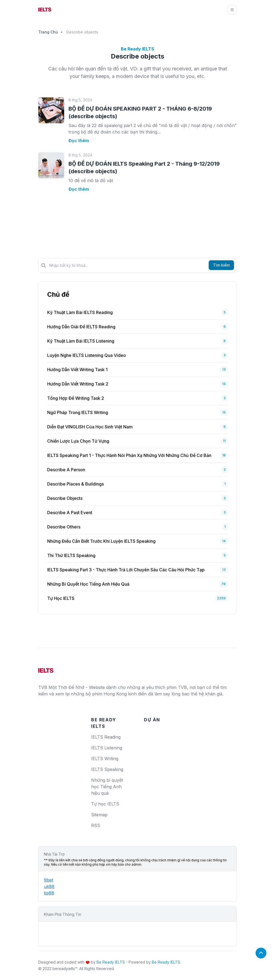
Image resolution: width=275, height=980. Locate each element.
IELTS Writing (105, 759)
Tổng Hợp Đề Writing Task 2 (76, 398)
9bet (49, 880)
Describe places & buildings (75, 484)
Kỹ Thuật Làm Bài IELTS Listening (81, 341)
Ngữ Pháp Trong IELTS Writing (78, 412)
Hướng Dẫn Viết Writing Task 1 (77, 370)
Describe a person (66, 470)
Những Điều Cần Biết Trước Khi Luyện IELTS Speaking (101, 541)
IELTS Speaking (107, 769)
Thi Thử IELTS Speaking (71, 555)
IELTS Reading (106, 737)
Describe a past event (70, 513)
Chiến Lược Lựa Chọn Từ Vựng (78, 441)
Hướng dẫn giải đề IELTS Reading (81, 327)
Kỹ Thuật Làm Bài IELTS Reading (80, 312)
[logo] (46, 668)
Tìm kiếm (221, 265)
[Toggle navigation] (232, 10)
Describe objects (65, 498)
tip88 (49, 893)
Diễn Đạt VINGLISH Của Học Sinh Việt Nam (90, 427)
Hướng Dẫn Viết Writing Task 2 (78, 384)
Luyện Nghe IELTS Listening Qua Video (87, 355)
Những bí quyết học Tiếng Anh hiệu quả (88, 584)
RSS (96, 825)
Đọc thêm (79, 141)
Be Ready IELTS (111, 962)
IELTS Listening (107, 748)
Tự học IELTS (61, 598)
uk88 (49, 886)
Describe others (64, 527)
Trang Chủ (48, 32)
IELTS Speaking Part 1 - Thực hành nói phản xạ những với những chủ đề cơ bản (129, 455)
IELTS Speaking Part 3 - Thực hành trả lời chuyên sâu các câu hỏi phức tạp (126, 570)
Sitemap (99, 815)
